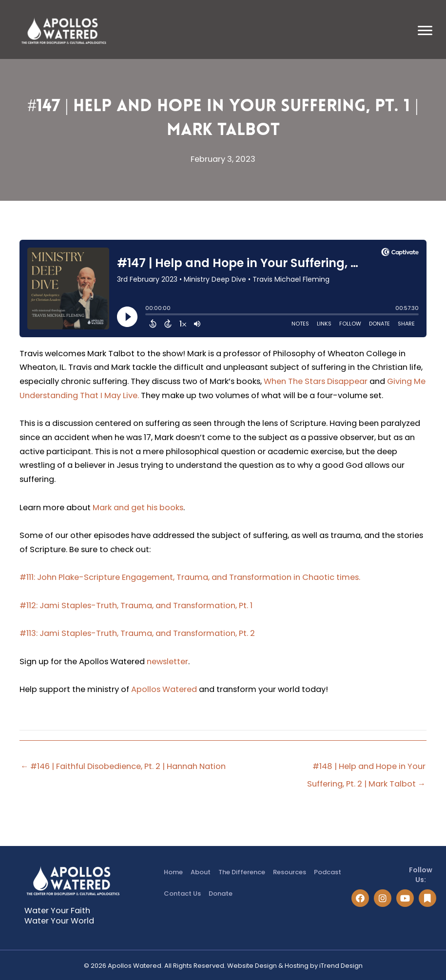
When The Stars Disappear (316, 381)
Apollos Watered (164, 689)
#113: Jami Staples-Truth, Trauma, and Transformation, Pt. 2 (137, 633)
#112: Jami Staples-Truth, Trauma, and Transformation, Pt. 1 (136, 605)
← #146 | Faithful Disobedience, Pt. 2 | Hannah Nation (123, 766)
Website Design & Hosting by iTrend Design (295, 966)
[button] (360, 898)
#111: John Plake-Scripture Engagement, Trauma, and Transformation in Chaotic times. (190, 577)
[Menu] (425, 31)
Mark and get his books (138, 508)
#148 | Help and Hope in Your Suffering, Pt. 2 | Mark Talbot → (366, 769)
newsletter (167, 662)
